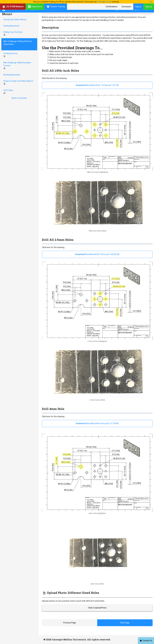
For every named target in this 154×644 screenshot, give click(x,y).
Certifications (112, 7)
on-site (108, 2)
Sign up (149, 7)
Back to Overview (19, 98)
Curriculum (126, 7)
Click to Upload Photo (97, 608)
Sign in (138, 7)
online (100, 2)
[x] (151, 2)
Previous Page (70, 623)
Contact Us (146, 641)
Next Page (125, 623)
